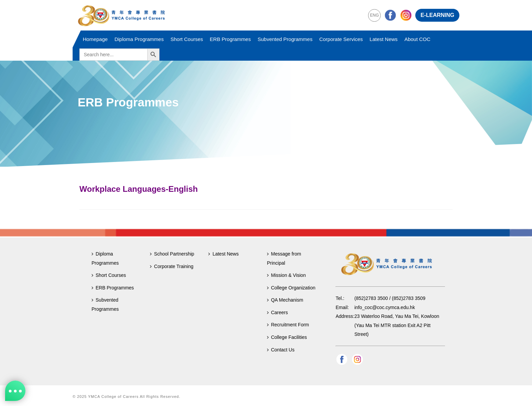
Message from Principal (284, 258)
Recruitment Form (288, 325)
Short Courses (187, 39)
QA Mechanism (285, 300)
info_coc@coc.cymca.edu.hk (385, 307)
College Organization (291, 288)
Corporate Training (172, 266)
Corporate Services (341, 39)
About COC (417, 39)
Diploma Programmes (139, 39)
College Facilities (287, 337)
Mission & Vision (286, 275)
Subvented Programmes (285, 39)
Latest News (384, 39)
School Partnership (172, 254)
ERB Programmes (230, 39)
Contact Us (281, 350)
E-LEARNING (437, 15)
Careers (278, 312)
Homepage (95, 39)
